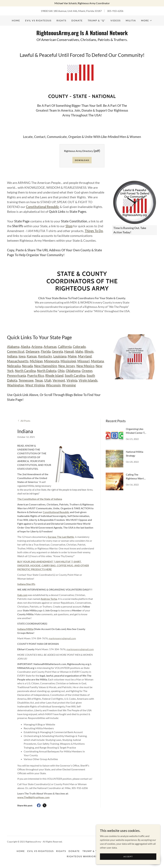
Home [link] (16, 20)
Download (82, 160)
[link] (82, 34)
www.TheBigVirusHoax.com (33, 797)
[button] (147, 21)
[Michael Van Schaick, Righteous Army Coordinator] (82, 3)
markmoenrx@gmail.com (62, 638)
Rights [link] (61, 20)
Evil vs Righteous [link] (38, 20)
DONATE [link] (77, 20)
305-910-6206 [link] (115, 11)
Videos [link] (116, 20)
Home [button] (21, 851)
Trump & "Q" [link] (97, 20)
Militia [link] (131, 20)
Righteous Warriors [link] (82, 856)
